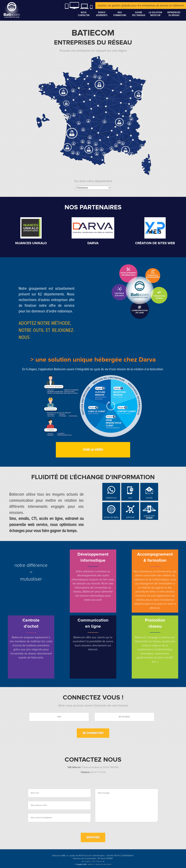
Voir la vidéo (93, 450)
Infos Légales (86, 861)
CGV (94, 861)
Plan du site (101, 861)
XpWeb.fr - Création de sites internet (100, 864)
